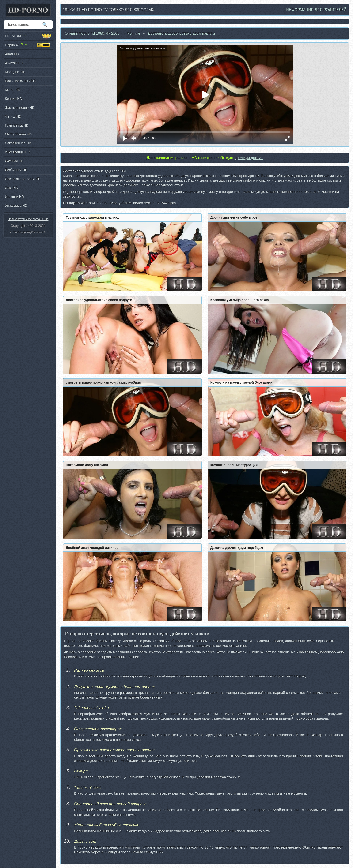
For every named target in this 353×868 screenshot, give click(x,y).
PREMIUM (28, 36)
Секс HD (12, 188)
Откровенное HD (18, 143)
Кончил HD (13, 99)
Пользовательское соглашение (28, 219)
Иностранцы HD (17, 152)
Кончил (134, 33)
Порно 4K (28, 45)
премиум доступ (249, 158)
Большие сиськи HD (21, 81)
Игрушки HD (14, 197)
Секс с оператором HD (23, 179)
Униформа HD (16, 206)
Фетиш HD (13, 116)
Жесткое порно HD (20, 108)
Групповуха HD (17, 125)
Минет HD (13, 90)
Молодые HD (15, 72)
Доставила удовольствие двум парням (181, 33)
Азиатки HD (14, 63)
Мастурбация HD (18, 134)
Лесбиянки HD (16, 170)
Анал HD (12, 54)
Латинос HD (14, 161)
